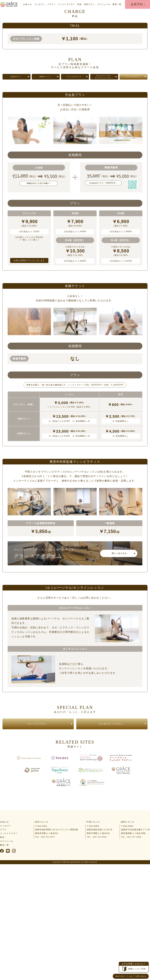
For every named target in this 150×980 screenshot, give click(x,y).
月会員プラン (16, 79)
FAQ (127, 976)
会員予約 (137, 4)
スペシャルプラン (133, 79)
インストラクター (66, 4)
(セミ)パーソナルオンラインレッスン (103, 79)
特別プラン (89, 4)
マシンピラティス (74, 79)
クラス (51, 4)
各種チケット (45, 79)
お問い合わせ (139, 976)
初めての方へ (115, 976)
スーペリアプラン (37, 729)
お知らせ (27, 4)
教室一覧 (117, 4)
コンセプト (40, 4)
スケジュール (104, 4)
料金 (80, 4)
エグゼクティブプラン (111, 729)
